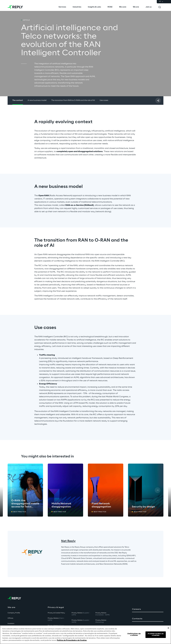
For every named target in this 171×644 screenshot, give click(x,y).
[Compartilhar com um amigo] (158, 101)
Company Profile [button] (14, 613)
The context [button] (18, 100)
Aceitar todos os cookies (156, 635)
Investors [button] (11, 624)
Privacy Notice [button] (56, 619)
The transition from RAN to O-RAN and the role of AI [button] (73, 100)
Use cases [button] (104, 100)
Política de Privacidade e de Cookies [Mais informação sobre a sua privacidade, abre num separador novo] (72, 640)
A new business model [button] (37, 100)
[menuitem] (62, 7)
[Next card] (158, 490)
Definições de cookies (134, 635)
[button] (148, 609)
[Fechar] (168, 628)
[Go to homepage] (15, 7)
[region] (85, 635)
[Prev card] (13, 490)
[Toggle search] (160, 7)
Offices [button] (10, 618)
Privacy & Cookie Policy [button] (56, 613)
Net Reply (68, 541)
